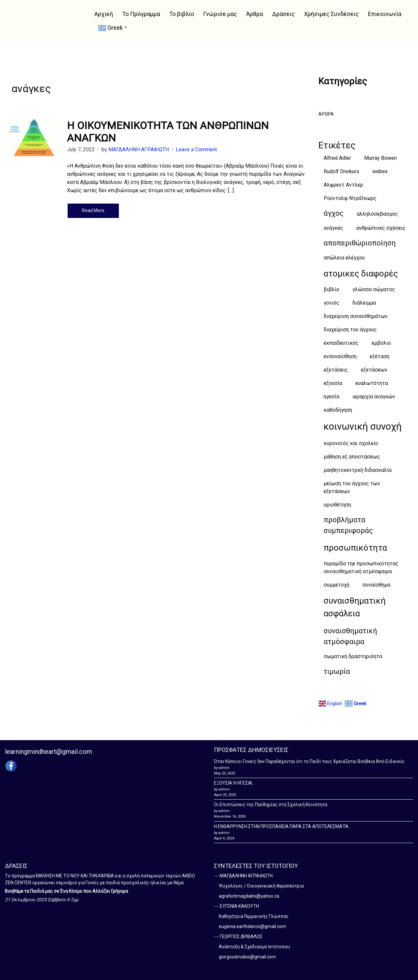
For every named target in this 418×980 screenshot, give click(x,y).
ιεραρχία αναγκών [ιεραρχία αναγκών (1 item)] (374, 397)
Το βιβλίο (182, 14)
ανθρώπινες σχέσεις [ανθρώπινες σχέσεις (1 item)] (381, 228)
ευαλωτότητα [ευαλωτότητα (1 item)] (372, 383)
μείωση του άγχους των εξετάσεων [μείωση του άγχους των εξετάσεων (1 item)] (352, 487)
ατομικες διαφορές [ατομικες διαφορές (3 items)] (361, 274)
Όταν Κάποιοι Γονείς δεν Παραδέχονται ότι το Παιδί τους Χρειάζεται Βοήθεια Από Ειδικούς (309, 761)
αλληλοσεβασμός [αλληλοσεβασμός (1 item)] (377, 214)
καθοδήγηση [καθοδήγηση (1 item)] (338, 410)
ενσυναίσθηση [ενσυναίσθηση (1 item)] (340, 356)
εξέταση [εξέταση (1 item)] (379, 356)
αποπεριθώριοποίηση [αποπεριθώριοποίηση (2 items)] (360, 243)
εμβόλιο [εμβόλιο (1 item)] (381, 343)
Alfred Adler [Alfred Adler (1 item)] (337, 158)
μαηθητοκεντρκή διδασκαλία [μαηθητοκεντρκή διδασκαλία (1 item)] (358, 470)
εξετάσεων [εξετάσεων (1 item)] (374, 370)
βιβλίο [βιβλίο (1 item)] (331, 289)
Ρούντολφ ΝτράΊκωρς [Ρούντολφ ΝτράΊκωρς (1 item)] (350, 198)
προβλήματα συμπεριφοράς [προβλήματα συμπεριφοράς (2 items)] (348, 525)
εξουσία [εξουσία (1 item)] (333, 383)
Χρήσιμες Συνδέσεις (331, 14)
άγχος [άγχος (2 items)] (334, 213)
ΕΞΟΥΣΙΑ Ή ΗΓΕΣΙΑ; (233, 783)
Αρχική (104, 14)
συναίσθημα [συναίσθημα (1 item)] (376, 585)
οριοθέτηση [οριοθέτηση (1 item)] (337, 505)
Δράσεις (283, 14)
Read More (93, 210)
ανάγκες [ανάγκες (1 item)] (333, 228)
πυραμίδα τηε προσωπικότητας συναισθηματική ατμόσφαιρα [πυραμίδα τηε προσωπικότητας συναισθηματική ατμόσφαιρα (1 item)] (361, 567)
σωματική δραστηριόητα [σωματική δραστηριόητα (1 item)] (353, 656)
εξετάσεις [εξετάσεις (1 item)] (336, 370)
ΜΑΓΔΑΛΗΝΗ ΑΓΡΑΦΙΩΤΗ (139, 149)
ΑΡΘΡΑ (326, 114)
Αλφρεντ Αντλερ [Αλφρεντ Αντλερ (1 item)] (343, 185)
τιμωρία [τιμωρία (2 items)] (337, 671)
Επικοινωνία (385, 14)
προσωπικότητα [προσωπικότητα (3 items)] (355, 548)
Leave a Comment (196, 149)
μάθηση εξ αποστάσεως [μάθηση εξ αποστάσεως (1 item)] (352, 457)
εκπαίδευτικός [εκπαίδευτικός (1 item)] (341, 343)
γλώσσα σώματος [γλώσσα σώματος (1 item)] (374, 289)
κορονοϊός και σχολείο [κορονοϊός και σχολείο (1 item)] (351, 443)
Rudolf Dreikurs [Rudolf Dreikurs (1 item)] (341, 171)
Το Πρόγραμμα (141, 14)
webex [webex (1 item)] (380, 171)
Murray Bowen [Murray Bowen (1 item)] (380, 158)
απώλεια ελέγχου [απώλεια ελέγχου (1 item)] (344, 258)
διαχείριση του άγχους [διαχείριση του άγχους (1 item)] (350, 330)
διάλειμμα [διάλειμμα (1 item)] (364, 303)
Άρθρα (255, 14)
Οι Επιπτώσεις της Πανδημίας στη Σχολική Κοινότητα (271, 805)
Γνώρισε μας (220, 14)
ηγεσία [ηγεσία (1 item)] (331, 397)
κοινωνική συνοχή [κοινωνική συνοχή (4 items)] (363, 426)
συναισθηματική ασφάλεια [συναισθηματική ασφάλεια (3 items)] (355, 607)
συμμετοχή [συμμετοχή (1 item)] (337, 585)
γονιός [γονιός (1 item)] (331, 303)
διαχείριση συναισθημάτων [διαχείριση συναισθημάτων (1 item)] (356, 316)
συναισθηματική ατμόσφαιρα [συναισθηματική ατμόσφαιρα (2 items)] (350, 636)
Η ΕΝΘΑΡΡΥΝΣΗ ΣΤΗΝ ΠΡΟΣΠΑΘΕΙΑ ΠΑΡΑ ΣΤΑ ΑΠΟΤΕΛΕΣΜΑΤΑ (281, 826)
